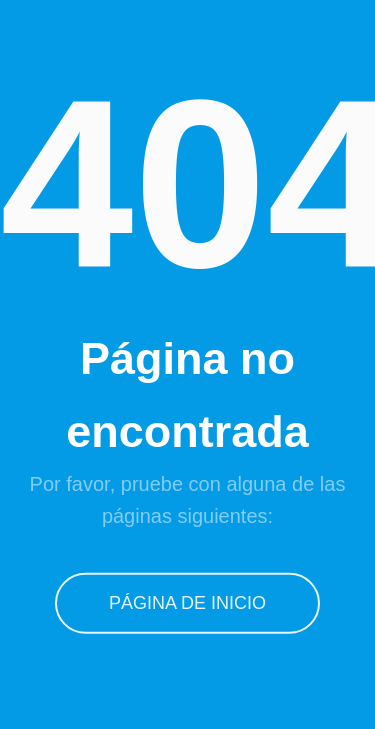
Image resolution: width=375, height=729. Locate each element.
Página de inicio (187, 603)
